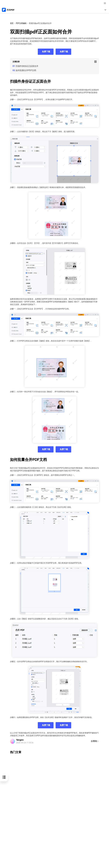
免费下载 (46, 52)
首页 (12, 23)
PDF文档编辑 (21, 23)
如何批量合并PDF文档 (26, 70)
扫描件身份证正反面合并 (27, 66)
